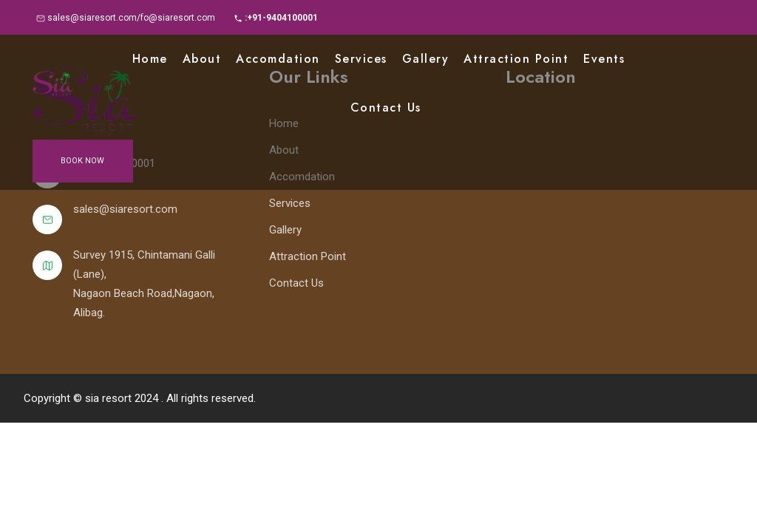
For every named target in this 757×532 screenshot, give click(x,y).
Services (361, 59)
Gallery (426, 59)
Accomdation (278, 59)
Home (150, 59)
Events (604, 59)
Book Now (82, 161)
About (202, 59)
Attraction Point (308, 256)
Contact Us (386, 108)
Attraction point (516, 59)
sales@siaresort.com (125, 209)
